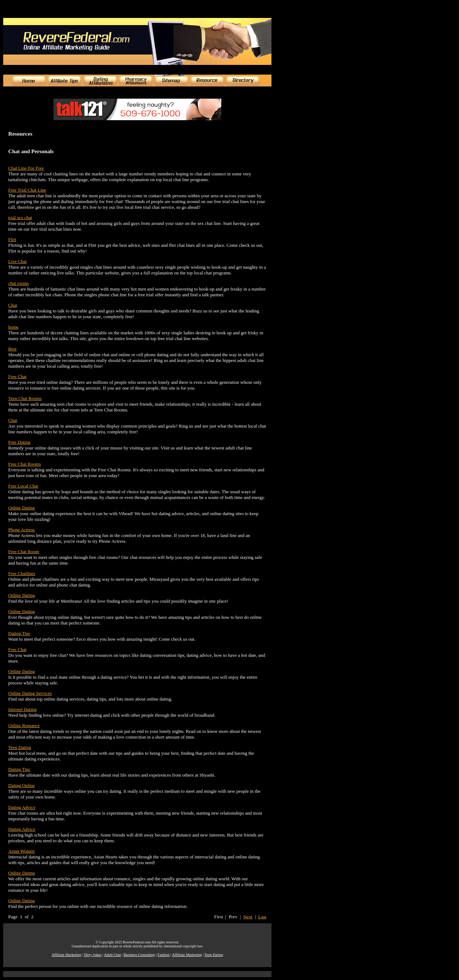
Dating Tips (19, 633)
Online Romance (24, 725)
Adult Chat (112, 955)
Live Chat (18, 261)
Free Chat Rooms (25, 464)
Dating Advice (22, 807)
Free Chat (17, 376)
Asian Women (21, 851)
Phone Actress (22, 530)
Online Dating (22, 508)
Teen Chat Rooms (25, 398)
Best (12, 349)
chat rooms (18, 283)
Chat (13, 305)
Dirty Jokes (93, 955)
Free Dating (19, 442)
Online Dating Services (30, 693)
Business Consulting (139, 955)
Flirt (12, 239)
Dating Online (22, 785)
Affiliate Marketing (67, 955)
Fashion (164, 955)
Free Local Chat (23, 486)
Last (262, 917)
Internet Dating (22, 709)
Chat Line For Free (26, 168)
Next (248, 917)
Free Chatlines (22, 573)
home (13, 327)
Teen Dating (20, 747)
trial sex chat (20, 218)
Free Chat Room (24, 552)
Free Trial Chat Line (27, 190)
